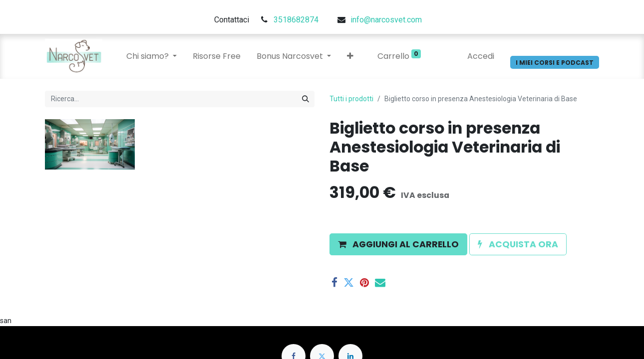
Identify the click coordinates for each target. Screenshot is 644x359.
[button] (350, 56)
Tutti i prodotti (351, 99)
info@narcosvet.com (386, 20)
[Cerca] (306, 99)
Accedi (481, 56)
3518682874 (296, 20)
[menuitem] (217, 56)
